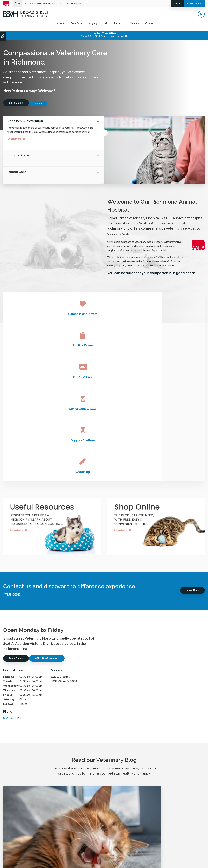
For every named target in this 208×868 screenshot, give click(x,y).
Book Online (191, 3)
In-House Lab (171, 313)
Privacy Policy (9, 862)
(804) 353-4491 (76, 3)
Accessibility (24, 862)
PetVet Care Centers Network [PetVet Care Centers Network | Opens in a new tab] (191, 864)
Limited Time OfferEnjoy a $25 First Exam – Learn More (102, 35)
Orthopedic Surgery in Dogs (104, 708)
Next (201, 76)
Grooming (171, 345)
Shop (166, 3)
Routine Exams (104, 313)
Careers (134, 25)
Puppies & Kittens (104, 345)
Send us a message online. (171, 828)
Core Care (76, 25)
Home (68, 848)
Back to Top (57, 862)
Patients (119, 25)
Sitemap (45, 862)
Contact (150, 25)
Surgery (93, 25)
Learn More (17, 139)
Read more (33, 743)
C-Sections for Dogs (173, 708)
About (61, 25)
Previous (191, 76)
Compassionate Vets (37, 313)
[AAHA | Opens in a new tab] (8, 4)
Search (36, 862)
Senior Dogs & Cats (37, 345)
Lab (106, 25)
